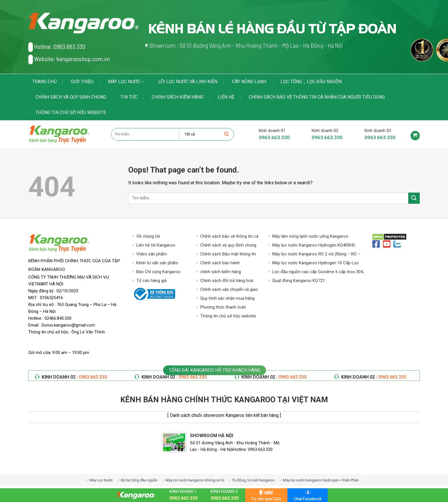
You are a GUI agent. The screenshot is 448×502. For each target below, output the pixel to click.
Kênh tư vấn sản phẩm (157, 263)
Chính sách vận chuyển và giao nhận (229, 290)
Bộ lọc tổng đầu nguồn (139, 480)
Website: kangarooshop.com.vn (69, 59)
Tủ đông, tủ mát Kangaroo (253, 480)
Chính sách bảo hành (220, 263)
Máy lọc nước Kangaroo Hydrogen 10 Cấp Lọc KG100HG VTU (316, 263)
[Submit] (414, 198)
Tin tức (129, 97)
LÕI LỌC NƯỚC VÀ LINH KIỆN (188, 82)
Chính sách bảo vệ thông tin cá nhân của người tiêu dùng (317, 97)
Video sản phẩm (152, 254)
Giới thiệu (82, 82)
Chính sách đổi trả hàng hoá (227, 281)
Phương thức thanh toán (223, 307)
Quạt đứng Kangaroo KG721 (299, 281)
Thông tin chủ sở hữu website (71, 112)
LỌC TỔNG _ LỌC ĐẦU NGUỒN (311, 82)
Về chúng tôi (148, 236)
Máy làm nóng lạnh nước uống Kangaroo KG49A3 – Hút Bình (310, 237)
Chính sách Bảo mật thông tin (228, 254)
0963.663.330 (274, 137)
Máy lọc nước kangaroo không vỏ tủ (195, 480)
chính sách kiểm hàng (178, 97)
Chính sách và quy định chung (71, 97)
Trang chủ (44, 82)
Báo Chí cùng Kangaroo (158, 272)
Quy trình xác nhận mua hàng (227, 298)
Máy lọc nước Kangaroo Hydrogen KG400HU (314, 245)
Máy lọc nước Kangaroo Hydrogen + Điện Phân (321, 480)
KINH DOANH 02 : (74, 377)
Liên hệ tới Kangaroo (156, 245)
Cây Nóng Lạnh (249, 82)
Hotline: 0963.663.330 (57, 47)
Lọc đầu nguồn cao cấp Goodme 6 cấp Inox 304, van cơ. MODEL (318, 272)
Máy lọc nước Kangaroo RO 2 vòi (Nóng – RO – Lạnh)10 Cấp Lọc (316, 254)
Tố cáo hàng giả (151, 281)
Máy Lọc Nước (126, 82)
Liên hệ (226, 97)
